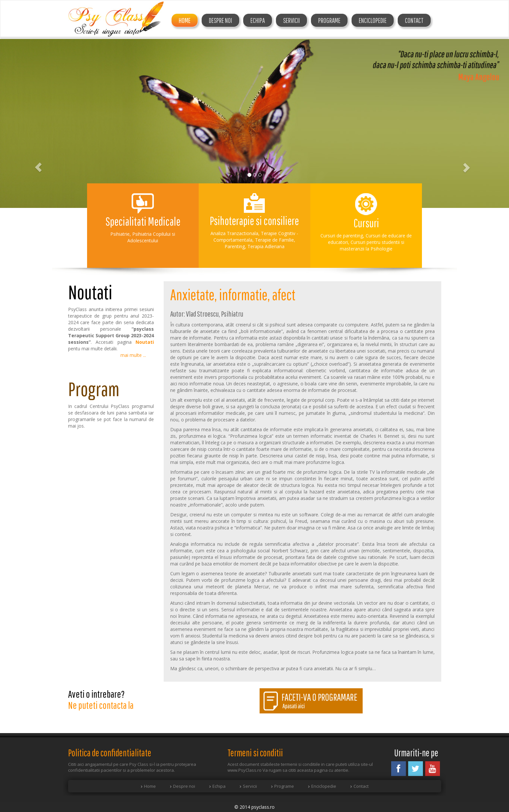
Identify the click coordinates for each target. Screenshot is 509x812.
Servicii (291, 20)
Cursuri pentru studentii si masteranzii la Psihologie (372, 245)
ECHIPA (258, 20)
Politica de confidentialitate (110, 753)
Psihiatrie (120, 234)
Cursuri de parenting (342, 236)
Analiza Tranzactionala (234, 233)
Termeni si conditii (255, 753)
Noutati (145, 342)
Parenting (235, 246)
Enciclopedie (373, 20)
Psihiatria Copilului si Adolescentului (151, 237)
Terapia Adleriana (266, 246)
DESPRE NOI (220, 20)
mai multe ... (133, 355)
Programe (329, 20)
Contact (414, 20)
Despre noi (184, 786)
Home (185, 20)
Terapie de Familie (274, 240)
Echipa (219, 786)
